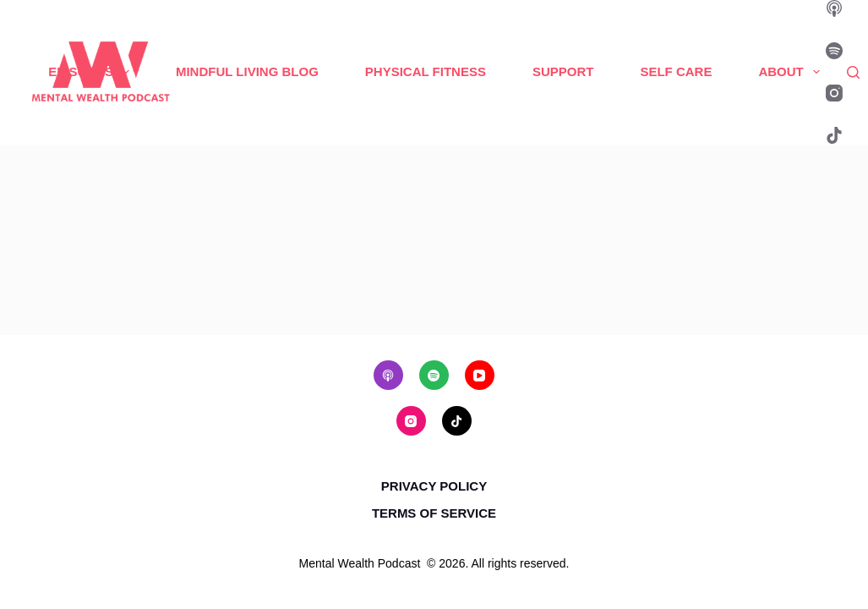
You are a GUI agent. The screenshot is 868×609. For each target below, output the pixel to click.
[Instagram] (834, 93)
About (792, 72)
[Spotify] (834, 51)
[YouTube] (480, 375)
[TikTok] (834, 135)
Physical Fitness (426, 71)
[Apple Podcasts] (834, 8)
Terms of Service (434, 513)
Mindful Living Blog (247, 71)
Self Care (676, 71)
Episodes (92, 72)
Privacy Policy (434, 486)
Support (563, 71)
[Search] (853, 72)
